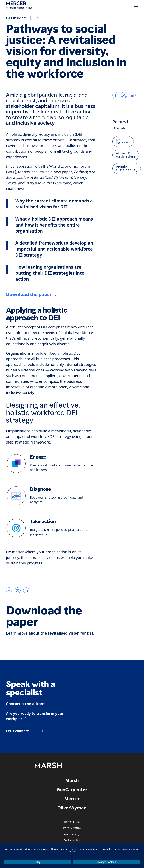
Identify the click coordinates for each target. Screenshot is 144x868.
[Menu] (136, 5)
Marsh (72, 780)
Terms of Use (72, 822)
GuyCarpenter (72, 790)
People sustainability (127, 169)
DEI (39, 18)
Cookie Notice (72, 840)
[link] (9, 590)
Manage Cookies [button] (107, 862)
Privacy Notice (72, 828)
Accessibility (72, 834)
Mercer (72, 799)
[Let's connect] (24, 731)
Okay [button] (37, 862)
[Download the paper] (31, 294)
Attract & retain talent (126, 155)
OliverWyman (72, 808)
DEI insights (16, 18)
